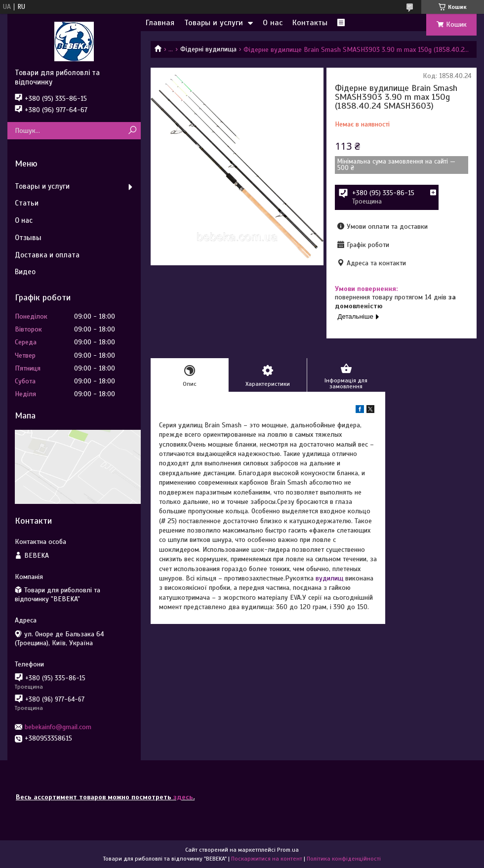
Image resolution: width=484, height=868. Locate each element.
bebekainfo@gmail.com (58, 727)
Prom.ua (288, 850)
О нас (273, 23)
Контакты (310, 23)
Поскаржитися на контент (267, 859)
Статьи (27, 203)
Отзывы (28, 238)
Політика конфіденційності (344, 859)
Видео (25, 272)
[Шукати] (132, 131)
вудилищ (329, 578)
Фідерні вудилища (208, 49)
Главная (160, 23)
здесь (183, 797)
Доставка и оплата (47, 255)
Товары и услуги (214, 23)
